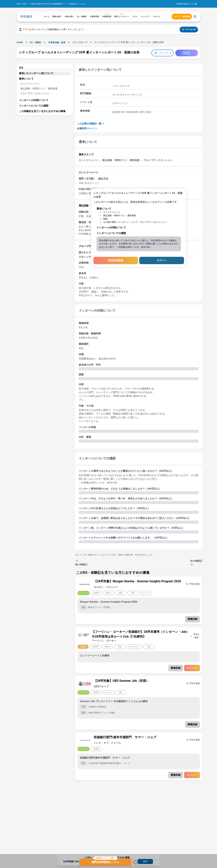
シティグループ (80, 42)
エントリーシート (30, 84)
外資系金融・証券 (57, 42)
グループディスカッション (35, 93)
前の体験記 (81, 562)
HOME (20, 42)
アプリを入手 (189, 30)
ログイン (162, 260)
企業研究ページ (87, 129)
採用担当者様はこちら (185, 4)
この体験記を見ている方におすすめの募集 (42, 111)
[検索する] (195, 17)
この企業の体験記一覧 (91, 124)
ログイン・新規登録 (182, 17)
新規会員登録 (116, 260)
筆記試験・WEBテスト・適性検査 (39, 89)
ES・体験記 (36, 42)
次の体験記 (196, 563)
